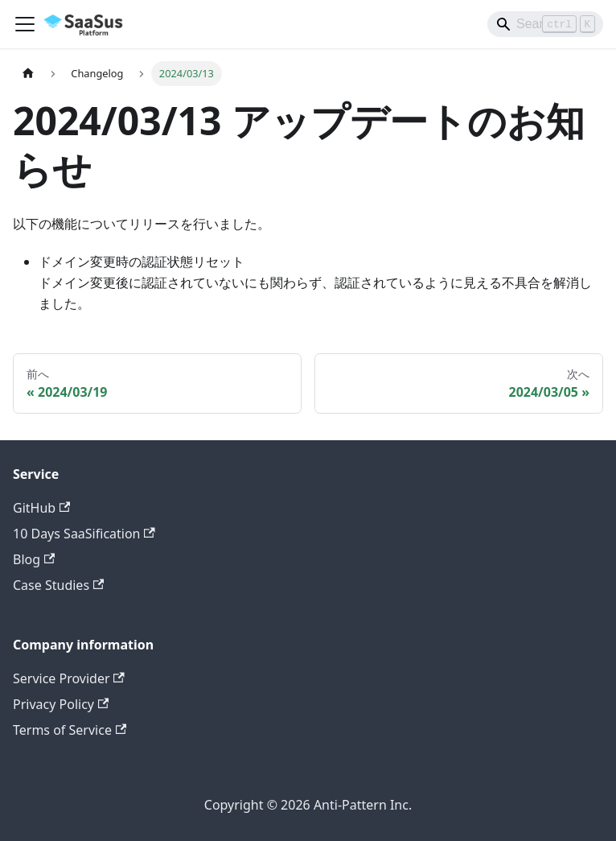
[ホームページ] (28, 74)
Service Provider (69, 678)
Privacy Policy (61, 704)
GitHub (41, 508)
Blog (34, 559)
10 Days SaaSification (84, 534)
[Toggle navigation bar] (25, 24)
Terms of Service (70, 730)
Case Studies (58, 585)
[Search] (545, 24)
